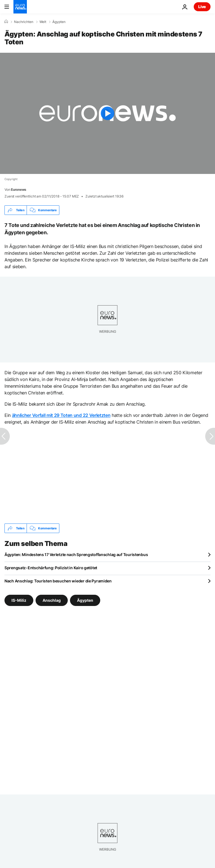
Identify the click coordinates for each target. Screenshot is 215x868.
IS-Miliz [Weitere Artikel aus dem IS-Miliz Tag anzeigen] (19, 600)
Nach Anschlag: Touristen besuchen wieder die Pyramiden (58, 581)
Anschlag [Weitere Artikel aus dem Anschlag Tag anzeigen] (52, 600)
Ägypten (59, 22)
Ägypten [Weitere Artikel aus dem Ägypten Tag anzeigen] (85, 600)
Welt (43, 22)
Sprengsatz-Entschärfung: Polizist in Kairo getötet (51, 568)
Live (202, 7)
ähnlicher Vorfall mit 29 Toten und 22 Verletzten (61, 415)
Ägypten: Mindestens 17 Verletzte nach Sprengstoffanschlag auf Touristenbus (76, 554)
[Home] (6, 22)
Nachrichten (24, 22)
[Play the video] (107, 113)
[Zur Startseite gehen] (20, 7)
